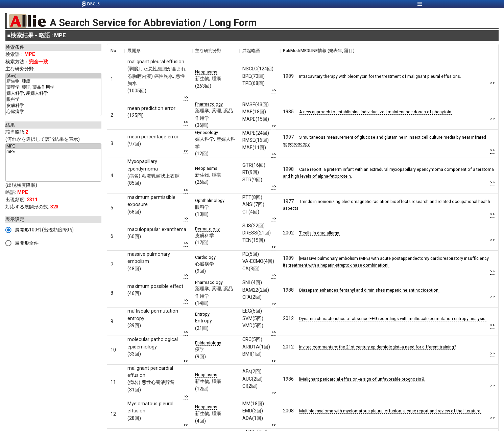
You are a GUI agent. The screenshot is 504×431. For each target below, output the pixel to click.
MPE (53, 146)
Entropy (202, 314)
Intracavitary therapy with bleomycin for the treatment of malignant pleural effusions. (380, 76)
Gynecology (207, 132)
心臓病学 (53, 112)
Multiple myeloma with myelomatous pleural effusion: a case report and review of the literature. (390, 411)
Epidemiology (208, 343)
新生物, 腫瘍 (53, 82)
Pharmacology (209, 104)
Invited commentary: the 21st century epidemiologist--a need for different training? (378, 347)
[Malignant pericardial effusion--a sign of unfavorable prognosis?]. (362, 379)
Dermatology (207, 229)
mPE (53, 152)
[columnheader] (116, 51)
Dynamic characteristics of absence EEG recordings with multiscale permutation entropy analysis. (393, 319)
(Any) (53, 76)
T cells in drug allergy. (319, 233)
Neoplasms (206, 72)
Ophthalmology (210, 200)
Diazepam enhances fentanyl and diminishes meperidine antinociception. (369, 290)
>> (186, 97)
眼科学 (53, 100)
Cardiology (205, 257)
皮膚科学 (53, 106)
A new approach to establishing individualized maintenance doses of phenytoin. (376, 112)
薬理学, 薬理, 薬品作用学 (53, 88)
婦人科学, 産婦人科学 (53, 94)
